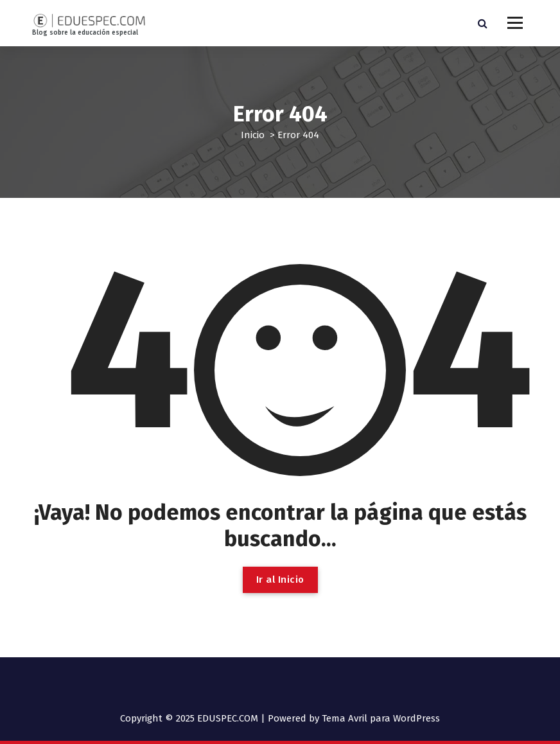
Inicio (253, 135)
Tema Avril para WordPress (381, 718)
